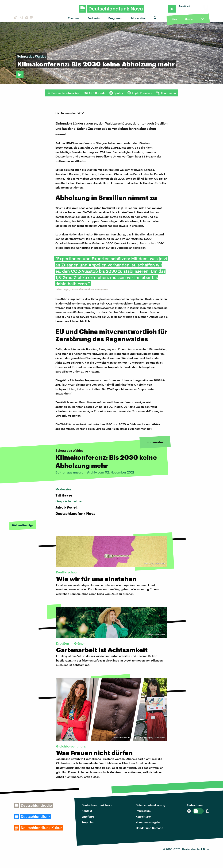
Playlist (189, 19)
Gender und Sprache (149, 828)
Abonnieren (166, 93)
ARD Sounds (95, 93)
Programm (115, 18)
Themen (73, 18)
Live (174, 19)
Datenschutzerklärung (150, 805)
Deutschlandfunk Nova (97, 805)
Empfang (88, 816)
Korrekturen (144, 816)
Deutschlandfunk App (64, 93)
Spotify (116, 93)
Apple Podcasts (140, 93)
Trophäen (88, 822)
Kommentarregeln (148, 822)
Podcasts (94, 18)
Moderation (139, 18)
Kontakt (87, 811)
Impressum (143, 811)
